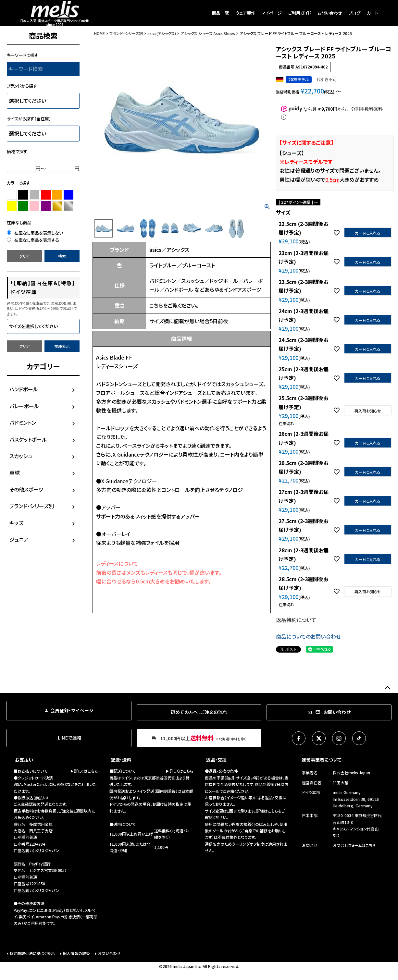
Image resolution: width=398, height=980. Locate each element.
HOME (99, 33)
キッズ (16, 523)
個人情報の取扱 (76, 953)
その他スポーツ (26, 489)
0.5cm (332, 179)
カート (373, 13)
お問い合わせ (330, 13)
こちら (156, 305)
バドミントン (23, 423)
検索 (62, 256)
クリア (24, 256)
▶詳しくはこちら (84, 771)
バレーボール (24, 406)
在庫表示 (62, 346)
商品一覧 (220, 13)
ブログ (354, 13)
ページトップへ (387, 688)
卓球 (15, 472)
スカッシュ (21, 456)
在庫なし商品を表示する (33, 240)
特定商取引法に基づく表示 (32, 953)
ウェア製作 (245, 13)
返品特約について (296, 620)
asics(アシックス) (162, 33)
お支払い (24, 760)
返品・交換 (216, 760)
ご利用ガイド (300, 13)
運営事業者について (321, 760)
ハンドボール (24, 389)
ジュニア (19, 539)
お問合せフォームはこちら (354, 845)
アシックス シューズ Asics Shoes (208, 33)
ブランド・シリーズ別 (32, 506)
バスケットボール (28, 439)
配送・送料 (121, 760)
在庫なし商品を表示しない (35, 233)
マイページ (272, 13)
